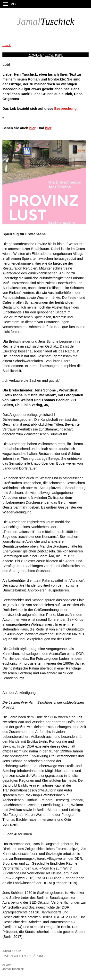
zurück (7, 45)
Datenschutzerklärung (24, 956)
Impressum (12, 951)
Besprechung (66, 109)
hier (32, 128)
